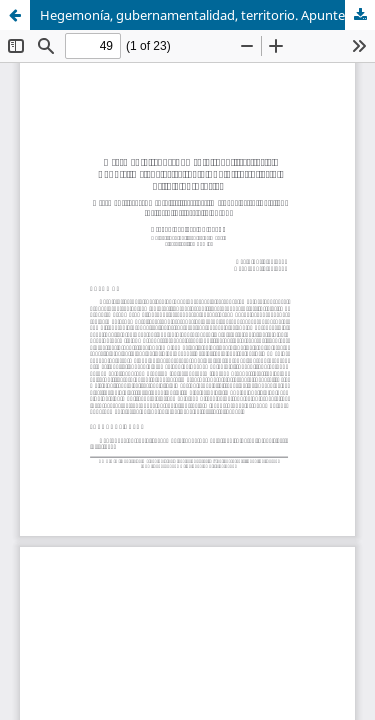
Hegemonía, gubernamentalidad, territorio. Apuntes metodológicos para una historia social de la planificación (207, 15)
